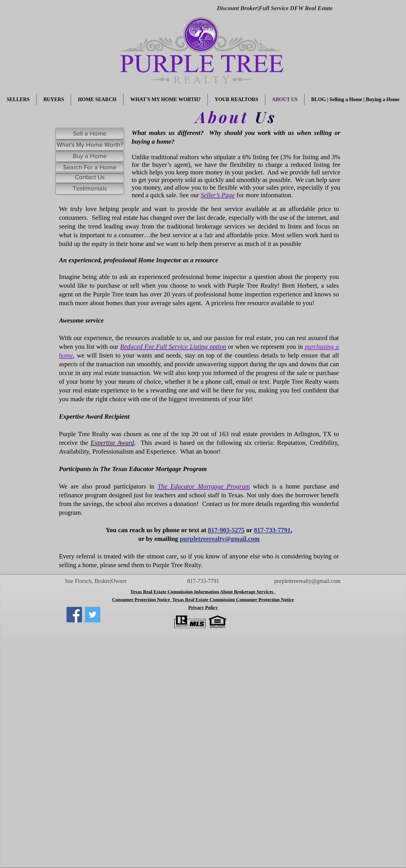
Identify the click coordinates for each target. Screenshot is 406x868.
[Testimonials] (90, 188)
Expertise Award (112, 443)
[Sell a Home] (90, 134)
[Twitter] (93, 615)
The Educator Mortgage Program (204, 486)
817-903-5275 (226, 530)
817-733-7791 (272, 530)
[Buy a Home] (90, 156)
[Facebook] (74, 615)
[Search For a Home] (90, 167)
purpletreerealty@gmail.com (220, 539)
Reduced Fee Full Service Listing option (173, 347)
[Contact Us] (90, 177)
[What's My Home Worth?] (90, 145)
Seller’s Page (218, 195)
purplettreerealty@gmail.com (307, 581)
